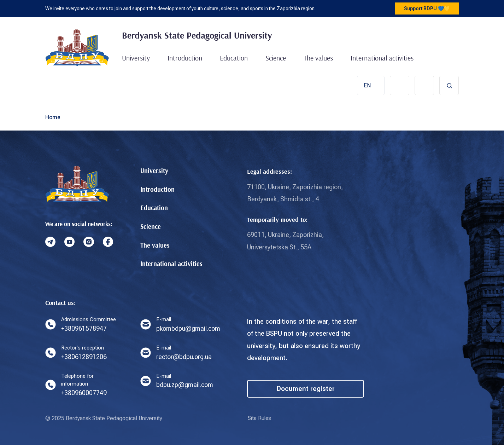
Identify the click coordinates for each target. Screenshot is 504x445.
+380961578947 (84, 327)
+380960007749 (84, 392)
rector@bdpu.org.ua (185, 356)
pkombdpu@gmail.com (189, 327)
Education (234, 58)
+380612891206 (84, 356)
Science (276, 58)
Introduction (185, 58)
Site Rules (260, 418)
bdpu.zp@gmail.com (186, 384)
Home (53, 116)
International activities (382, 58)
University (136, 58)
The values (318, 58)
